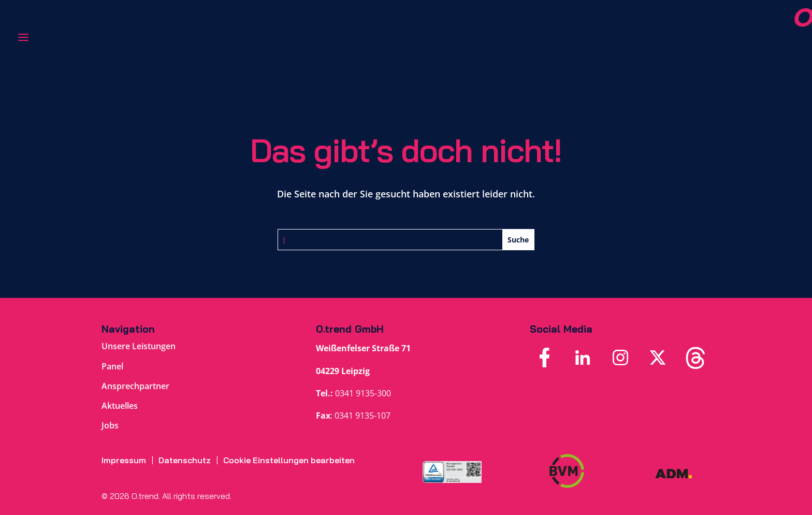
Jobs (110, 425)
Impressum (124, 460)
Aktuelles (120, 406)
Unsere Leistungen (139, 346)
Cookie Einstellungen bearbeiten (289, 460)
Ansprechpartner (135, 386)
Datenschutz (185, 460)
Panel (112, 366)
